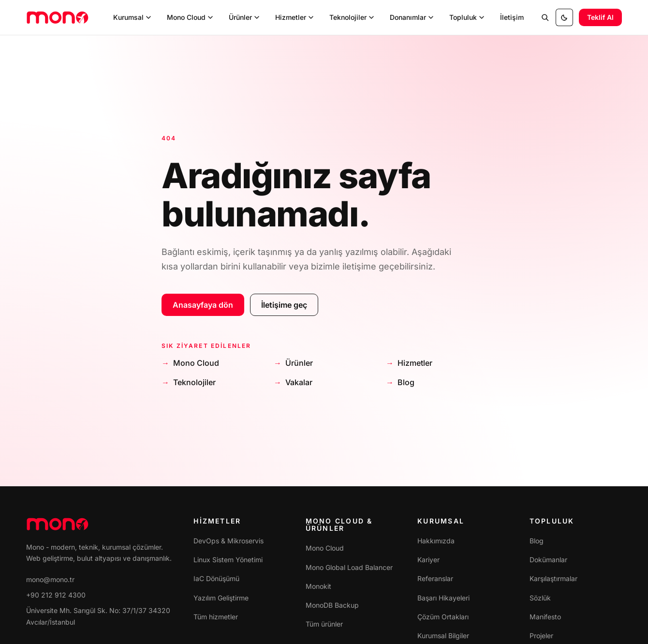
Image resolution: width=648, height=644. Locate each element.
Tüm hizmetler (216, 617)
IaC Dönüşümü (216, 578)
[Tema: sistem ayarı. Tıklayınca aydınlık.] (564, 17)
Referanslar (435, 578)
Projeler (541, 636)
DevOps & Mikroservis (228, 541)
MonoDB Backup (332, 605)
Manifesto (545, 617)
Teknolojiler (194, 382)
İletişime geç (284, 305)
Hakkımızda (436, 541)
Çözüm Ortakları (443, 617)
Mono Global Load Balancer (349, 567)
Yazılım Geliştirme (221, 598)
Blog (406, 382)
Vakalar (299, 382)
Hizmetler (415, 363)
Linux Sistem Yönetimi (228, 560)
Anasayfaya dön (203, 305)
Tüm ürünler (324, 624)
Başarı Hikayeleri (443, 598)
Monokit (318, 586)
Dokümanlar (548, 560)
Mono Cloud (196, 363)
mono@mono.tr (50, 579)
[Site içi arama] (545, 17)
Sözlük (540, 598)
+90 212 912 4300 (56, 595)
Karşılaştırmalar (553, 578)
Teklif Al (600, 17)
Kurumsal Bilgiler (443, 636)
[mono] (58, 17)
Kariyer (428, 560)
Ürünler (299, 363)
